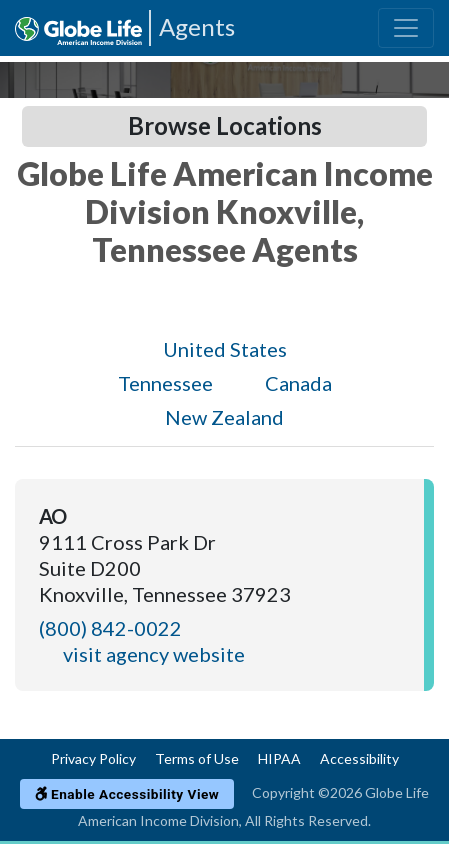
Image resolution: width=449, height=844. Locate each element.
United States (225, 349)
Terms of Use (197, 758)
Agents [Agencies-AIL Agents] (197, 26)
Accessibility (359, 758)
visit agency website (154, 654)
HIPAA (279, 758)
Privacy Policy (93, 758)
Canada (298, 383)
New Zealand (224, 417)
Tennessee (165, 383)
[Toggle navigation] (406, 28)
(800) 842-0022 (110, 628)
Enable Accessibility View (127, 794)
